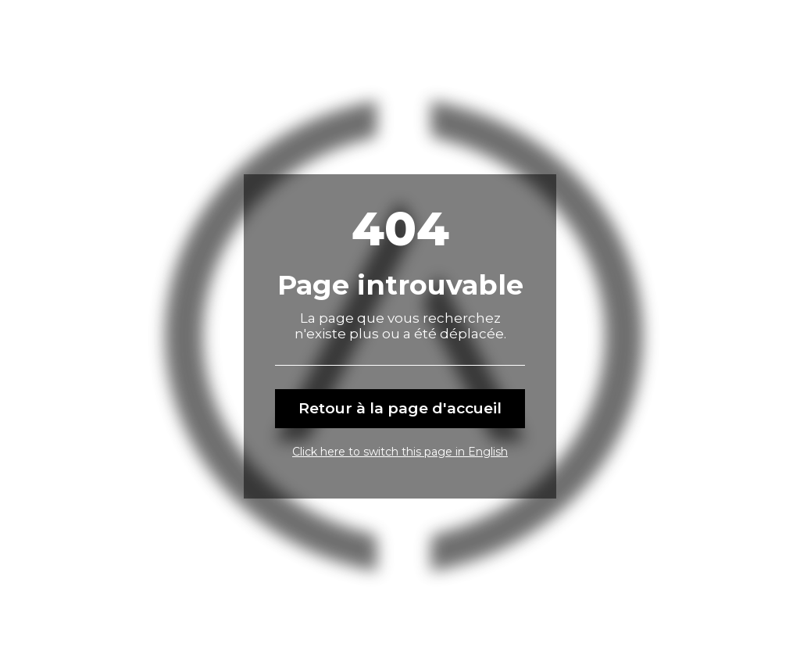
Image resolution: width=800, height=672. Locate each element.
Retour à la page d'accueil (400, 408)
